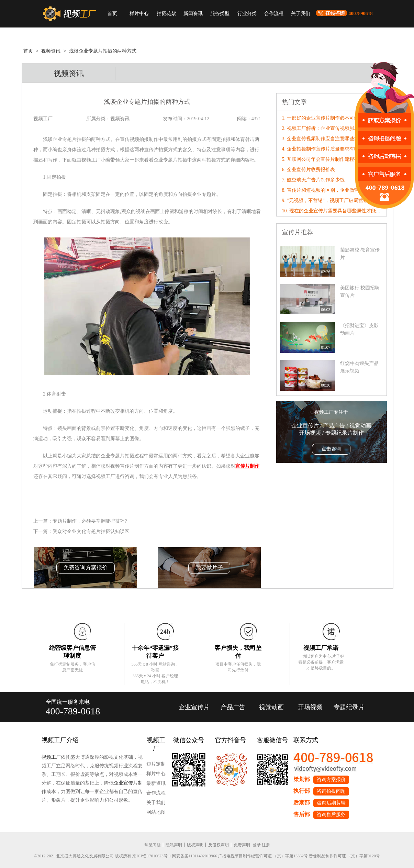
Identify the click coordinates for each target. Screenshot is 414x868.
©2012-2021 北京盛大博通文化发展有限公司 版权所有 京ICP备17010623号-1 (103, 856)
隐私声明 (174, 845)
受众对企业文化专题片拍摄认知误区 (91, 531)
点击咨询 (331, 449)
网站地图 (156, 812)
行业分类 (247, 14)
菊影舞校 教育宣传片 (360, 254)
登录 (257, 845)
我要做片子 (209, 567)
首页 (112, 14)
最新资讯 (156, 783)
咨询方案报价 (331, 780)
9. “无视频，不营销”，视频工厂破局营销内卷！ (332, 201)
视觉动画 (271, 707)
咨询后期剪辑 (331, 803)
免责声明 (242, 845)
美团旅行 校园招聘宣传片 (360, 292)
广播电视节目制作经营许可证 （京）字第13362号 (263, 856)
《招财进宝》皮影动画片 (359, 329)
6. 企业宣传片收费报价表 (309, 170)
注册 (266, 845)
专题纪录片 (349, 707)
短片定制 (156, 764)
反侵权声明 (219, 845)
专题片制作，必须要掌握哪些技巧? (90, 521)
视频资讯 (51, 51)
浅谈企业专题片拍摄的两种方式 (103, 51)
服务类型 (220, 14)
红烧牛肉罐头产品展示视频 (359, 367)
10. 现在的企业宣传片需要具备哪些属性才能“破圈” (336, 211)
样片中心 (139, 14)
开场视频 (310, 707)
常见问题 (153, 845)
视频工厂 (51, 757)
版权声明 (195, 845)
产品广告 (233, 707)
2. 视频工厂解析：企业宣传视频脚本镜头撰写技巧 (335, 128)
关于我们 (301, 14)
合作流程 (274, 14)
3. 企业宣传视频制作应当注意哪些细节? (324, 139)
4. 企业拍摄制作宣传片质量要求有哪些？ (325, 149)
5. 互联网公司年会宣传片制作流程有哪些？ (328, 159)
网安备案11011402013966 (195, 856)
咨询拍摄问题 (331, 791)
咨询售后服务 (331, 815)
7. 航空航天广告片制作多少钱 (313, 180)
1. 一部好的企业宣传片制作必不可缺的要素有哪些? (336, 118)
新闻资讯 (193, 14)
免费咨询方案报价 (86, 567)
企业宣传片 (194, 707)
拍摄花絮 (166, 14)
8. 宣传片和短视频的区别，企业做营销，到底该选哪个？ (342, 190)
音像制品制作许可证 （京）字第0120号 (344, 856)
